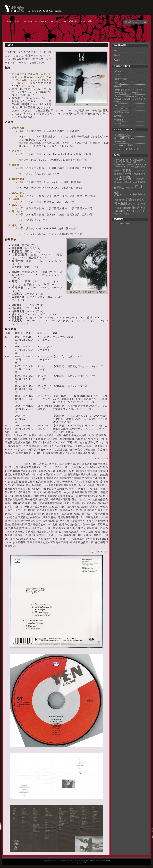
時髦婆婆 (118, 71)
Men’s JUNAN (125, 135)
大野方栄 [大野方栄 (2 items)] (136, 174)
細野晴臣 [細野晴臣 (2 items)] (127, 208)
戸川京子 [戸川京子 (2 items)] (129, 188)
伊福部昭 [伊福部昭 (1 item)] (118, 171)
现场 (90, 21)
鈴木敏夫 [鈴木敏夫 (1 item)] (134, 211)
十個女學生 (119, 120)
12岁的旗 (118, 116)
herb (84, 863)
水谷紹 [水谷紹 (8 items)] (130, 199)
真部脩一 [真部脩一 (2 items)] (133, 204)
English (117, 60)
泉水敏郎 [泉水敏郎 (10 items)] (121, 204)
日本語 (117, 55)
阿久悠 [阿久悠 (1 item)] (142, 211)
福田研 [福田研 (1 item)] (119, 208)
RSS (108, 861)
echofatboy (101, 458)
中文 (116, 50)
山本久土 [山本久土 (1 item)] (136, 182)
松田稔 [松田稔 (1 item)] (122, 200)
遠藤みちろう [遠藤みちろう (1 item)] (125, 211)
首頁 (9, 21)
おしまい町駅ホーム (130, 149)
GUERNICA (41, 21)
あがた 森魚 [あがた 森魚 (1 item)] (140, 167)
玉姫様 (9, 45)
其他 (83, 21)
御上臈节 (118, 123)
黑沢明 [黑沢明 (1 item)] (127, 214)
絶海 (124, 141)
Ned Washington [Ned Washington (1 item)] (129, 164)
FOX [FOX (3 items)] (131, 160)
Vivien (117, 138)
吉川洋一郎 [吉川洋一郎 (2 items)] (126, 174)
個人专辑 (28, 21)
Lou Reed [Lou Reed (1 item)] (136, 162)
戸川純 (17, 21)
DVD (63, 21)
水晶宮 (130, 145)
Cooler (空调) (120, 83)
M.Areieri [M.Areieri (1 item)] (118, 164)
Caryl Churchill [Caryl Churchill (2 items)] (121, 160)
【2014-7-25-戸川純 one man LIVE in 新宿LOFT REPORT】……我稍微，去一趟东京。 (130, 99)
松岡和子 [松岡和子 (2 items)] (138, 194)
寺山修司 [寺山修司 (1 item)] (118, 182)
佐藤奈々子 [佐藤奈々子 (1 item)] (139, 171)
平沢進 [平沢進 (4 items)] (120, 188)
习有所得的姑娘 (121, 79)
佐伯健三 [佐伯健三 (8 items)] (128, 170)
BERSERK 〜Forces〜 (124, 112)
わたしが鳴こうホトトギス (125, 108)
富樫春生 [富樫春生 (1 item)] (140, 179)
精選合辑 (73, 21)
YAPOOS (54, 21)
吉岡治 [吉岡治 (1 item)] (117, 174)
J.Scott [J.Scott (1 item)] (128, 162)
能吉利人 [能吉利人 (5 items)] (137, 208)
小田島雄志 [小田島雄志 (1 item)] (127, 182)
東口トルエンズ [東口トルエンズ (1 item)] (126, 195)
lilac (116, 105)
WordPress (90, 861)
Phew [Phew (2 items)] (138, 164)
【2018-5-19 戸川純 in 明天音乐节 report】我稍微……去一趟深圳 (128, 91)
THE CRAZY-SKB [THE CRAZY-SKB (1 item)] (127, 167)
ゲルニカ (33, 74)
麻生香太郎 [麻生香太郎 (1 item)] (119, 214)
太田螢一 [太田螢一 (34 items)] (127, 178)
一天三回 (118, 75)
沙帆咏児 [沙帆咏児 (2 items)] (139, 200)
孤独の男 (118, 86)
